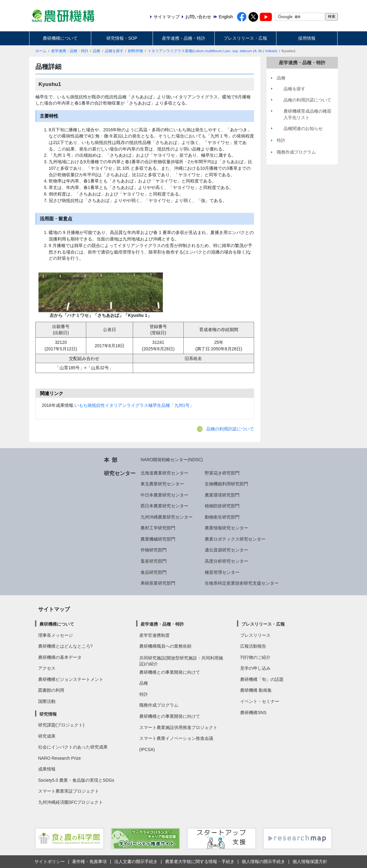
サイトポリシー (50, 861)
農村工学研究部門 (158, 528)
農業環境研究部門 (222, 495)
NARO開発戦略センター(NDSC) (172, 460)
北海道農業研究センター (164, 473)
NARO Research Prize (60, 758)
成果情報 (47, 769)
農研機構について (60, 38)
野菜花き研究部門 (222, 473)
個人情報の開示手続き (263, 861)
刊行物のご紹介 (255, 657)
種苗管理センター (222, 572)
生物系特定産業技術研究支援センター (242, 583)
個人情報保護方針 (310, 861)
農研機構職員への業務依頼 (165, 646)
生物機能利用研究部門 (226, 484)
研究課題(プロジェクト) (61, 725)
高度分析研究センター (226, 561)
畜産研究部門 (154, 561)
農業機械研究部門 (158, 539)
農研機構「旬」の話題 (262, 679)
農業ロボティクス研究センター (235, 539)
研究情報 (48, 714)
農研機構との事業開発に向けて (170, 672)
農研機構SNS (253, 713)
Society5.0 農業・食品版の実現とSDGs (76, 780)
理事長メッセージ (56, 635)
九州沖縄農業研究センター (167, 517)
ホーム (41, 51)
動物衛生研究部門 (222, 517)
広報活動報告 (253, 646)
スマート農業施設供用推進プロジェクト (178, 727)
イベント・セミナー (260, 701)
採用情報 (307, 38)
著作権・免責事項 (89, 861)
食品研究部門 (154, 572)
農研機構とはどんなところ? (65, 646)
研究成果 (47, 736)
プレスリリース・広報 (245, 38)
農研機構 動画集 (256, 690)
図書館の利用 (51, 690)
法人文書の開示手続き (136, 861)
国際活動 (47, 701)
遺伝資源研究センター (226, 550)
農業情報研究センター (226, 528)
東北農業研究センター (162, 484)
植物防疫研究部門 (222, 506)
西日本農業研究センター (164, 506)
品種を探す (114, 51)
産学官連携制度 (154, 635)
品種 (96, 51)
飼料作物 (136, 51)
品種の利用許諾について (230, 429)
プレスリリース (255, 635)
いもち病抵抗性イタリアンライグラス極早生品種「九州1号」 (134, 405)
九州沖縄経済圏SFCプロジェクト (71, 802)
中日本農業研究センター (164, 495)
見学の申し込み (255, 668)
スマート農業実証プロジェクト (69, 791)
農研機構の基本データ (60, 657)
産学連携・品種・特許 (184, 38)
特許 (144, 694)
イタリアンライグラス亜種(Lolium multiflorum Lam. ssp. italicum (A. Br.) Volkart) (213, 51)
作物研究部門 (154, 550)
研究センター (120, 473)
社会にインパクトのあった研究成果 (73, 747)
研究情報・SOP (122, 38)
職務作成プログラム (159, 705)
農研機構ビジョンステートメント (71, 679)
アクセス (47, 668)
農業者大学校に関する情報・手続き (200, 861)
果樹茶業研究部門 (158, 583)
